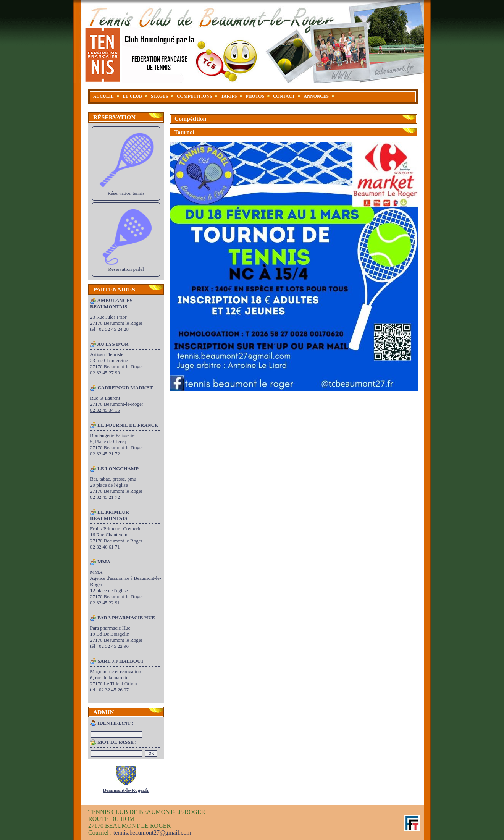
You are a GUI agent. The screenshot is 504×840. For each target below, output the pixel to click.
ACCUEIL (103, 96)
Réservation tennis (126, 163)
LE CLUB (132, 96)
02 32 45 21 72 (105, 454)
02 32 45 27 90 (105, 373)
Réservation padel (126, 239)
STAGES (159, 96)
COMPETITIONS (194, 96)
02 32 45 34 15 (105, 410)
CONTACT (284, 96)
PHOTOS (255, 96)
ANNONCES (316, 96)
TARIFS (229, 96)
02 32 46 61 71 (105, 547)
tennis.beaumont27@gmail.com (152, 833)
